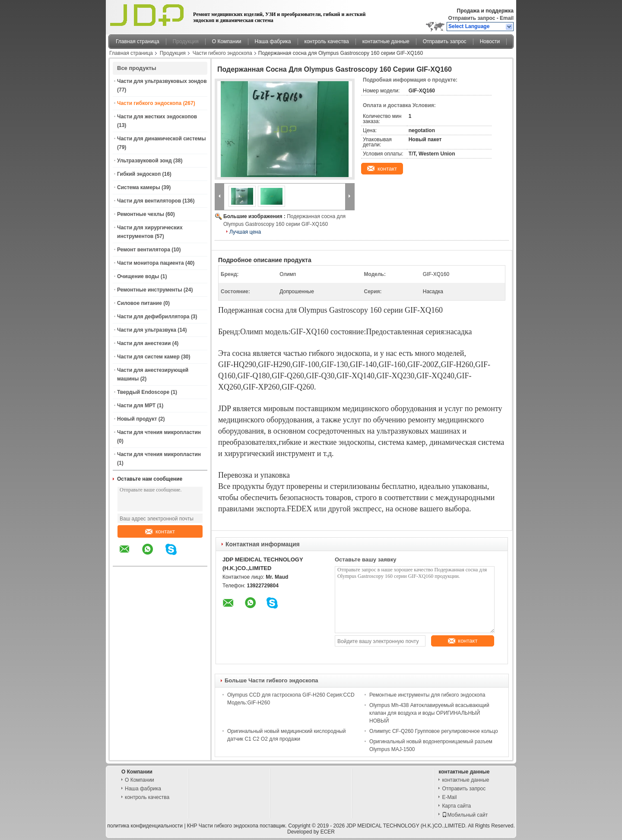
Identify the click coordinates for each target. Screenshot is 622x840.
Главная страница (138, 41)
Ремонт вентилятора (144, 250)
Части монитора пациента (151, 263)
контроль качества (327, 41)
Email (507, 18)
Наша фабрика (273, 41)
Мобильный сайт (465, 815)
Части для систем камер (148, 357)
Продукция (186, 41)
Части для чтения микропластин (159, 432)
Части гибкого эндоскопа (222, 53)
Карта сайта (456, 806)
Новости (490, 41)
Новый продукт (137, 419)
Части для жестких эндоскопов (157, 117)
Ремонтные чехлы (141, 214)
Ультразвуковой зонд (144, 161)
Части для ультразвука (147, 330)
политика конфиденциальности (145, 826)
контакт (160, 531)
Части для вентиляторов (149, 201)
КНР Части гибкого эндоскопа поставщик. (238, 826)
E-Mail (449, 797)
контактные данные (386, 41)
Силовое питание (140, 303)
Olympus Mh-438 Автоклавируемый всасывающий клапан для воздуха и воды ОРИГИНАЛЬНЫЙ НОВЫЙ (429, 713)
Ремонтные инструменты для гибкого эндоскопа (427, 695)
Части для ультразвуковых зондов (162, 81)
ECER (328, 832)
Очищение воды (138, 276)
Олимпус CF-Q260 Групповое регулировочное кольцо (434, 731)
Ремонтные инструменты (150, 290)
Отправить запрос (473, 18)
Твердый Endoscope (143, 392)
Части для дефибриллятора (153, 317)
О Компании (227, 41)
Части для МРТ (136, 406)
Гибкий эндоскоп (139, 174)
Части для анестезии (144, 343)
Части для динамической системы (161, 139)
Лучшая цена (245, 232)
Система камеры (139, 187)
